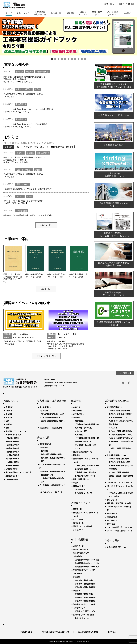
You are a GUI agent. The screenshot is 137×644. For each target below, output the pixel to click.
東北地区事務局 (13, 438)
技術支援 (45, 451)
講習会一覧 (77, 509)
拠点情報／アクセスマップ (16, 431)
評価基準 (77, 591)
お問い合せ (111, 524)
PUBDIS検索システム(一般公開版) (119, 508)
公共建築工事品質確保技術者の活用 (53, 459)
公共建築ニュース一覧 (83, 493)
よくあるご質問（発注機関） (120, 472)
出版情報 (76, 401)
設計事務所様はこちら (116, 407)
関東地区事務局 (13, 441)
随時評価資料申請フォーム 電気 (87, 567)
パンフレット (112, 520)
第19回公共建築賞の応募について (53, 423)
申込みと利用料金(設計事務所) (120, 414)
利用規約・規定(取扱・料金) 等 (119, 503)
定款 (7, 421)
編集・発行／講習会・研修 (51, 454)
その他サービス (79, 608)
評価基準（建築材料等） (84, 594)
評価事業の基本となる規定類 (84, 604)
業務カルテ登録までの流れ (119, 417)
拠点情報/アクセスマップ (54, 386)
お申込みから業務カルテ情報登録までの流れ (121, 495)
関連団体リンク (27, 632)
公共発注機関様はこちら (116, 455)
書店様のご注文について (83, 452)
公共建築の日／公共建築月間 (51, 428)
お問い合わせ (109, 4)
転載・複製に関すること (83, 479)
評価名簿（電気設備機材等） (86, 584)
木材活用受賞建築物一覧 (51, 417)
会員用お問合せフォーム (116, 547)
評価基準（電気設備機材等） (86, 598)
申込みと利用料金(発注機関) (120, 462)
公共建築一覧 (80, 490)
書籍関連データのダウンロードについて (86, 460)
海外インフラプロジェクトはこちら (120, 488)
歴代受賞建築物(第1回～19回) (53, 414)
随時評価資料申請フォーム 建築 (87, 560)
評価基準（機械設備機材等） (86, 601)
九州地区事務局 (13, 462)
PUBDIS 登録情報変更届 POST (121, 438)
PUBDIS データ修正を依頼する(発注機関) (121, 467)
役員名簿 (9, 417)
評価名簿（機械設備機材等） (86, 587)
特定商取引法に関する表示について (55, 632)
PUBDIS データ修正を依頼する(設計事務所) (121, 423)
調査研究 (45, 447)
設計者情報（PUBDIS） (118, 401)
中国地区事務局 (13, 455)
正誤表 (76, 483)
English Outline (12, 479)
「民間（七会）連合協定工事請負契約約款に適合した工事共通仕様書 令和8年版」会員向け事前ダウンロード (87, 471)
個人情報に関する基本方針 (88, 632)
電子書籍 (77, 417)
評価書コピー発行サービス (85, 611)
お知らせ (9, 411)
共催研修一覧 (78, 523)
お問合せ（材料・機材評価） (84, 615)
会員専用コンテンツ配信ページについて (86, 514)
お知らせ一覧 (78, 546)
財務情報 (9, 424)
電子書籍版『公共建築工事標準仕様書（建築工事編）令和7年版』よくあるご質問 (87, 426)
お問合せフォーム (82, 618)
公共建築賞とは (45, 407)
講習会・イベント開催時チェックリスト (83, 528)
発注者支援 (43, 438)
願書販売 (77, 455)
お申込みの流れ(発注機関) (119, 459)
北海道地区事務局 (14, 435)
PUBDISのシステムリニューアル (120, 483)
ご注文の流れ (78, 414)
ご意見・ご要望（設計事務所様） (120, 450)
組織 (7, 428)
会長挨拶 (9, 407)
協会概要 (9, 414)
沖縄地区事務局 (13, 465)
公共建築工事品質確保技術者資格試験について (53, 473)
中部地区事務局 (13, 448)
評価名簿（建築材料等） (84, 580)
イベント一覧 (78, 519)
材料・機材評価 (79, 540)
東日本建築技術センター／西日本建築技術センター (18, 474)
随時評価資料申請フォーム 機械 (87, 563)
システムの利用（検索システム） (120, 531)
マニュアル (113, 428)
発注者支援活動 (45, 444)
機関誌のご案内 (79, 486)
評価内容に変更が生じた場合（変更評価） (84, 572)
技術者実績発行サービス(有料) (120, 435)
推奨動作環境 (112, 514)
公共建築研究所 (12, 469)
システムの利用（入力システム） (120, 527)
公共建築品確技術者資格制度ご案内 (52, 466)
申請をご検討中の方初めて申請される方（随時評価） (81, 553)
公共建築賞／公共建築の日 (51, 401)
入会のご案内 (112, 541)
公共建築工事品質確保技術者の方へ (53, 480)
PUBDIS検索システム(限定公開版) (121, 443)
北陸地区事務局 (13, 445)
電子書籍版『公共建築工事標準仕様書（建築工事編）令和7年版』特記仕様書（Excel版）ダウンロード (87, 441)
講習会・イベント (81, 503)
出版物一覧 (77, 411)
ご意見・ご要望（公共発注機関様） (121, 478)
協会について (11, 401)
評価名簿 (77, 577)
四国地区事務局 (13, 459)
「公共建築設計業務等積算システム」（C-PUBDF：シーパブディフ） (52, 489)
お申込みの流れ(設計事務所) (120, 411)
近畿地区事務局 (13, 452)
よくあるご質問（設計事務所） (121, 431)
